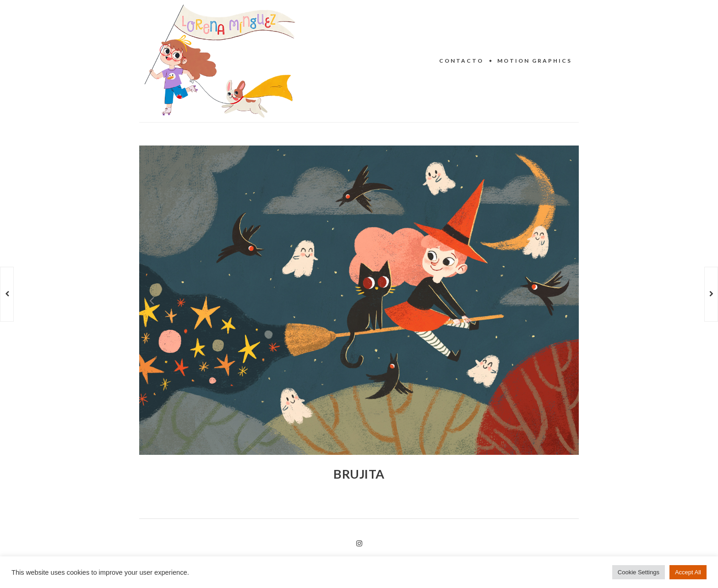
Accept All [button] (688, 572)
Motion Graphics (535, 61)
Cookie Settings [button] (639, 572)
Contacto (461, 61)
